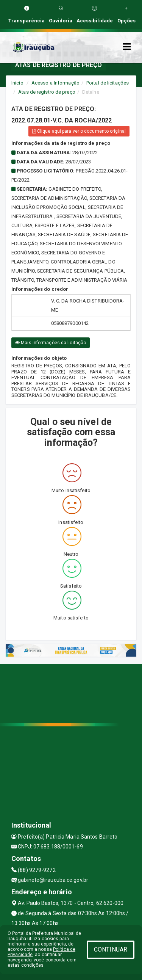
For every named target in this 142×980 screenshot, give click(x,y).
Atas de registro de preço (47, 92)
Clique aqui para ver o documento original (79, 131)
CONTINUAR (111, 949)
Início (17, 83)
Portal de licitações (108, 83)
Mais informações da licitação (51, 343)
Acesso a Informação (55, 83)
